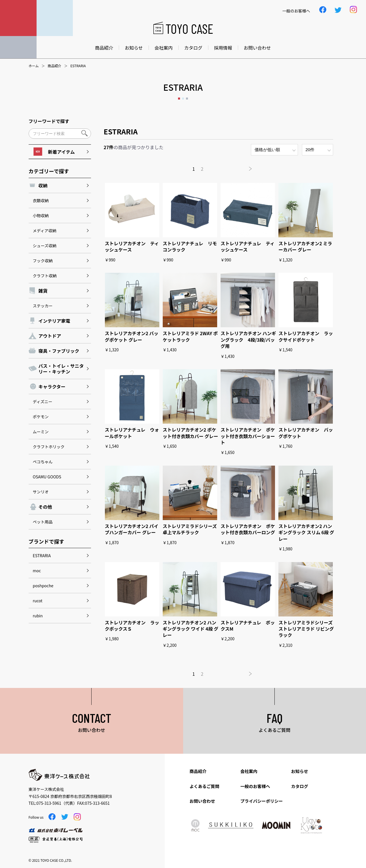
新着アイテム (54, 152)
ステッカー (43, 306)
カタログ (193, 48)
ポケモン (41, 417)
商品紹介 (104, 48)
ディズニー (43, 402)
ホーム (34, 66)
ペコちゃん (43, 462)
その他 (45, 507)
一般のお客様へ (255, 786)
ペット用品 (43, 522)
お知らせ (134, 48)
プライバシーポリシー (262, 801)
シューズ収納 (45, 246)
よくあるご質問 (205, 786)
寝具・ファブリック (59, 351)
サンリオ (41, 492)
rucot (38, 601)
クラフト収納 (45, 276)
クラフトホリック (49, 447)
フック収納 (43, 261)
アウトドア (50, 336)
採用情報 (223, 48)
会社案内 (164, 48)
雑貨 (43, 291)
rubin (38, 616)
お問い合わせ (257, 48)
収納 (43, 185)
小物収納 (41, 216)
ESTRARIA (42, 556)
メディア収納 (45, 231)
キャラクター (52, 387)
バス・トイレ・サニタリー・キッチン (61, 369)
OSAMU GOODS (47, 477)
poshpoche (43, 586)
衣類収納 (41, 200)
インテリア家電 (54, 321)
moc (37, 571)
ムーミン (41, 432)
